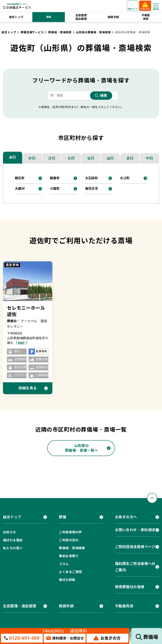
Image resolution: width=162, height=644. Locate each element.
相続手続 (113, 17)
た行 (71, 158)
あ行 (13, 157)
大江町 (125, 178)
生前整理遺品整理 (81, 17)
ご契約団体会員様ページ (135, 547)
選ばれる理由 (13, 540)
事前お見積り (69, 556)
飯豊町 (55, 178)
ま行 (130, 158)
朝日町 (20, 178)
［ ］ (21, 343)
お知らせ (10, 532)
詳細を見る (28, 388)
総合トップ (16, 17)
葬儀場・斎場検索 (72, 548)
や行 (149, 158)
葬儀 (49, 17)
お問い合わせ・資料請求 (135, 530)
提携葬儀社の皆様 (130, 587)
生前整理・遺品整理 (20, 606)
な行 (91, 158)
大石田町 (92, 178)
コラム (64, 564)
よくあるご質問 (70, 572)
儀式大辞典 (67, 580)
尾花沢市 (92, 189)
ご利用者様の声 (70, 532)
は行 (110, 158)
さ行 (52, 158)
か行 (32, 158)
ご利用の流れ (69, 540)
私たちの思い (13, 548)
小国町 (55, 189)
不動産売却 (146, 17)
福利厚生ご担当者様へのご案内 (135, 567)
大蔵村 (20, 189)
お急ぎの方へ (126, 517)
